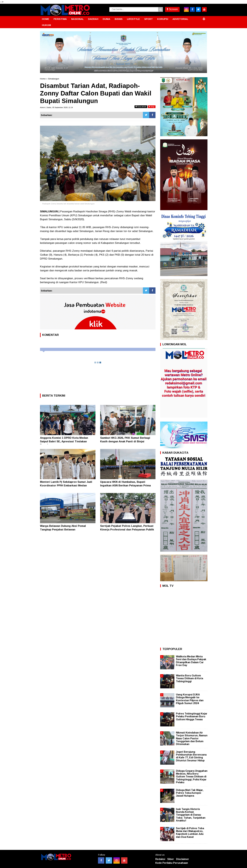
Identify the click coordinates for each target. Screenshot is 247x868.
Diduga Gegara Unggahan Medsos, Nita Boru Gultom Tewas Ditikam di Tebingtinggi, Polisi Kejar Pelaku (192, 777)
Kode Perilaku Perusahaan (172, 863)
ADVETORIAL (180, 19)
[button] (204, 18)
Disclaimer (183, 859)
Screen (172, 9)
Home (43, 79)
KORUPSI (163, 19)
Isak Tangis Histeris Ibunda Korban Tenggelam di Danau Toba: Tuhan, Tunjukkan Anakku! (191, 815)
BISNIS (119, 19)
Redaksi (160, 859)
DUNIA (106, 19)
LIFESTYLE (133, 19)
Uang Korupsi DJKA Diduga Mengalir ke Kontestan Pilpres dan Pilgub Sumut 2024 (190, 699)
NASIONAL (77, 19)
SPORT (149, 19)
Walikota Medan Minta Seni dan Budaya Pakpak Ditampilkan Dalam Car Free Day (191, 661)
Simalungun (54, 79)
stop (152, 107)
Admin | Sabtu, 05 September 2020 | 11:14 (56, 107)
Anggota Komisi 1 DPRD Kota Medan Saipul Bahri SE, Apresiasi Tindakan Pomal (64, 441)
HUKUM (46, 25)
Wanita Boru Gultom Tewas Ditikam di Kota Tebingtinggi (190, 678)
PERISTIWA (60, 19)
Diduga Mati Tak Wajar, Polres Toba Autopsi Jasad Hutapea (190, 793)
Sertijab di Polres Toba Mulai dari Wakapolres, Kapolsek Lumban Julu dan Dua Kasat (190, 833)
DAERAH (93, 19)
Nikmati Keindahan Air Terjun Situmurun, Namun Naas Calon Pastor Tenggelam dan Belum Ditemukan (192, 738)
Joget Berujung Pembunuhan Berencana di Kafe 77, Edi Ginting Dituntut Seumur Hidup (191, 756)
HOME (46, 19)
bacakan (141, 107)
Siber (171, 859)
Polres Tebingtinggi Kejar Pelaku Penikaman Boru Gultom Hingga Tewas (192, 716)
